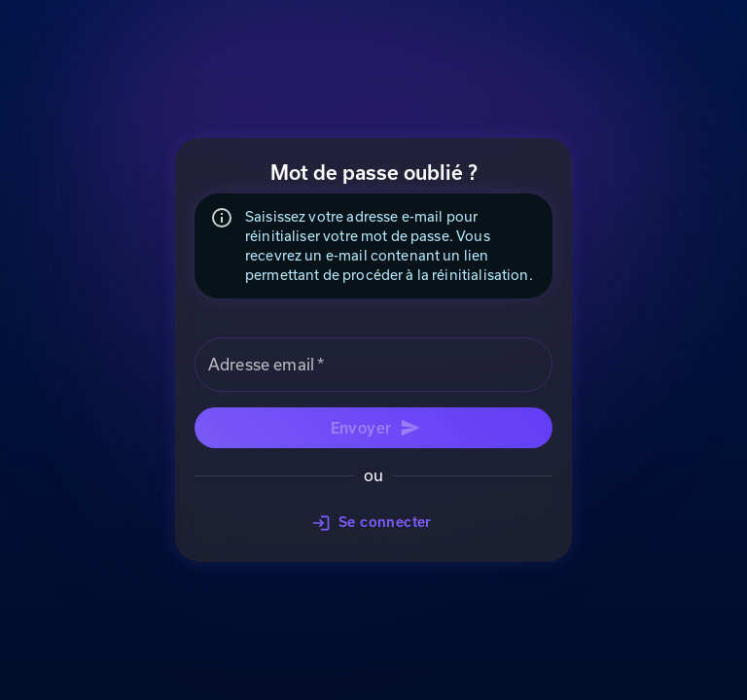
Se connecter (373, 523)
